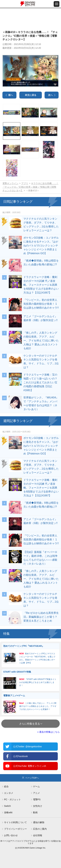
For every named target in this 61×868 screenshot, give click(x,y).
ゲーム (36, 786)
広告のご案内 (40, 829)
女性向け (38, 806)
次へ (50, 95)
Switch (7, 806)
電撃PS (37, 799)
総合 (6, 786)
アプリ (25, 183)
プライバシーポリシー (15, 829)
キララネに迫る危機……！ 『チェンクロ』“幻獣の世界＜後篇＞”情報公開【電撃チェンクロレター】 (30, 187)
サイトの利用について (15, 822)
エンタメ (9, 793)
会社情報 (38, 835)
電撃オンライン (10, 183)
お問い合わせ (11, 835)
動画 (35, 812)
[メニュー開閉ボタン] (57, 4)
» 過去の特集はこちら (48, 732)
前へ (11, 95)
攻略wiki (8, 812)
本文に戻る (31, 95)
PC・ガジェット (12, 799)
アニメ (36, 793)
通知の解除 (39, 822)
